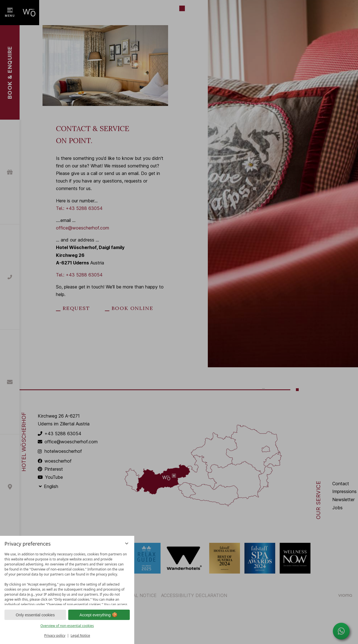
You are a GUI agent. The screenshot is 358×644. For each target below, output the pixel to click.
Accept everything (99, 615)
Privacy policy (55, 635)
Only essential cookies (35, 615)
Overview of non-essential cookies (67, 626)
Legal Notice (80, 635)
